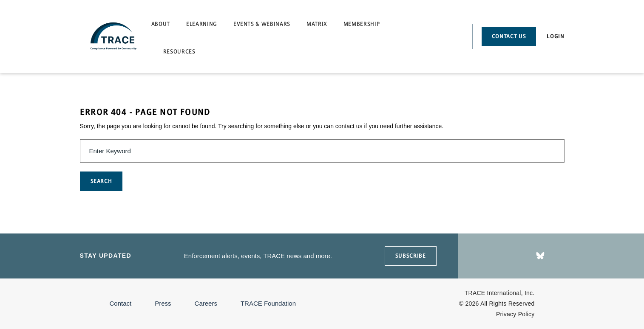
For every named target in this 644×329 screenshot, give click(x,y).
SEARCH (101, 181)
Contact (121, 303)
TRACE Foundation (268, 303)
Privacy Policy (515, 314)
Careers (206, 303)
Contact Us (509, 36)
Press (163, 303)
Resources (179, 52)
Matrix (317, 24)
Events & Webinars (262, 24)
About (161, 24)
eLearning (202, 24)
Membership (362, 24)
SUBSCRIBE (411, 256)
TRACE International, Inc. (500, 293)
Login (555, 36)
